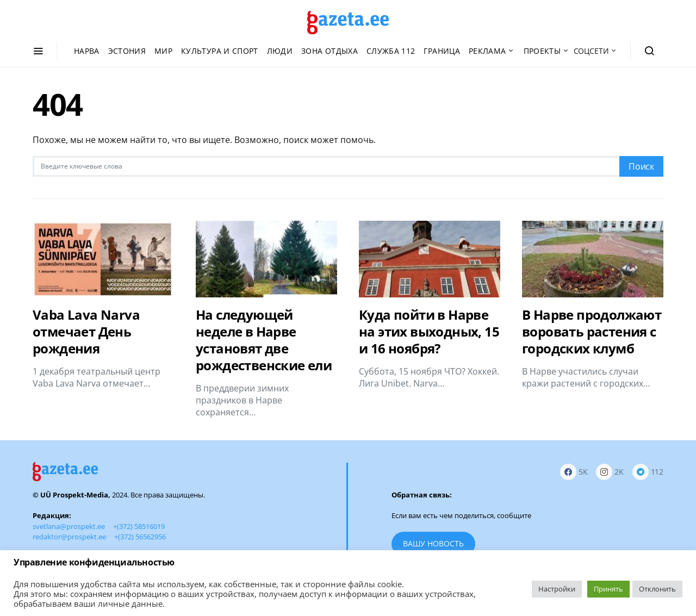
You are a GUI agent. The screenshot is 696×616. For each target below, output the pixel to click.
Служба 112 (391, 51)
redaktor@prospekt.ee (69, 537)
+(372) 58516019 (139, 526)
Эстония (127, 51)
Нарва (87, 51)
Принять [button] (608, 589)
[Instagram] (610, 472)
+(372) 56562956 (140, 537)
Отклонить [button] (657, 589)
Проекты (542, 51)
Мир (163, 51)
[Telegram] (648, 472)
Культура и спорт (220, 51)
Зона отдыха (330, 51)
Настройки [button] (557, 589)
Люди (280, 51)
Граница (442, 51)
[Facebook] (574, 472)
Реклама (487, 51)
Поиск (641, 166)
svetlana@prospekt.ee (69, 526)
